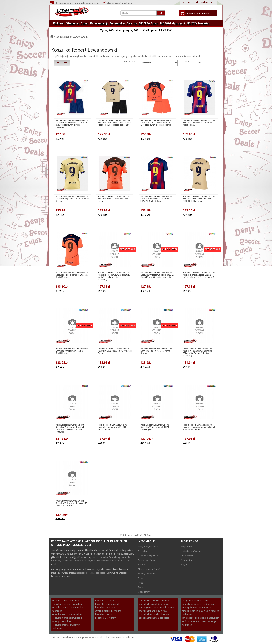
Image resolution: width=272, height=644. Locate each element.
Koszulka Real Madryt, (110, 557)
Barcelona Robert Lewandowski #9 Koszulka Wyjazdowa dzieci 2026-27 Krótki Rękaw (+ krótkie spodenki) (157, 275)
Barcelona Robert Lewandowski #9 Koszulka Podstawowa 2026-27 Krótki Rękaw (72, 351)
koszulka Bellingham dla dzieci (154, 618)
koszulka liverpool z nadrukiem (68, 614)
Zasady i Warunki (146, 574)
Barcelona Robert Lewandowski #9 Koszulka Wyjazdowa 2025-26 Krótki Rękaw (72, 199)
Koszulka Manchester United (76, 561)
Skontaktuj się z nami (148, 556)
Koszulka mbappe (104, 600)
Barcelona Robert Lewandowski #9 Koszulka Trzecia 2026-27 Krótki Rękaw (156, 351)
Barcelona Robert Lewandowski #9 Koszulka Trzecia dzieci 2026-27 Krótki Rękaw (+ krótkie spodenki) (199, 275)
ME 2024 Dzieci (149, 23)
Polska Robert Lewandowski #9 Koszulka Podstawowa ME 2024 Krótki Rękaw (113, 427)
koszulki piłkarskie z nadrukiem (198, 604)
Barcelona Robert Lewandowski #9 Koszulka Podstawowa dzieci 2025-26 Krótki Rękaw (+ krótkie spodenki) (72, 124)
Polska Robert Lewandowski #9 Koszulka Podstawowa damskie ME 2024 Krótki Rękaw (199, 427)
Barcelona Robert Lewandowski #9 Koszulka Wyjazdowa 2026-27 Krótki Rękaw (115, 351)
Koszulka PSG (117, 561)
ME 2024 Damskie (198, 23)
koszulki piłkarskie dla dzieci (91, 573)
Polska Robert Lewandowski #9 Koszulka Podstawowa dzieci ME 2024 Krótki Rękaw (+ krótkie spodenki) (198, 352)
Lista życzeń (187, 556)
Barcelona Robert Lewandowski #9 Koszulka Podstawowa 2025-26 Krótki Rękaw (199, 123)
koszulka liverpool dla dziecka (154, 604)
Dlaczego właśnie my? (149, 569)
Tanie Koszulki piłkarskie (101, 637)
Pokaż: (189, 62)
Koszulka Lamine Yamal (107, 604)
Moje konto (187, 547)
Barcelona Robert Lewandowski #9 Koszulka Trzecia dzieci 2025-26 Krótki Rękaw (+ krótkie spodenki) (156, 123)
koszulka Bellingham (106, 618)
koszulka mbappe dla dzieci (153, 611)
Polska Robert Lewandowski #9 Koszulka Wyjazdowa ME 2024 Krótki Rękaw (155, 427)
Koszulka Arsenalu (100, 561)
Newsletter (186, 560)
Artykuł (185, 565)
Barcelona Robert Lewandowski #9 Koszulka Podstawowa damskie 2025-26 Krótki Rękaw (156, 199)
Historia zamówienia (191, 551)
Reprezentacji (99, 23)
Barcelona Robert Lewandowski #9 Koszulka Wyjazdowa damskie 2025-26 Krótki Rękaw (199, 199)
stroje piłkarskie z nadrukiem (196, 607)
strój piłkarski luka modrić (108, 611)
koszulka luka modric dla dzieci (154, 614)
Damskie (132, 23)
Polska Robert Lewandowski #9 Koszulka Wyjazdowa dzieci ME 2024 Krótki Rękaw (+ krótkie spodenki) (70, 428)
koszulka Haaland (104, 614)
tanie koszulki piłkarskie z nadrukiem (201, 618)
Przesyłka (143, 551)
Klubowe (58, 23)
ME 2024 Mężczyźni (172, 23)
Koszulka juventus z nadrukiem (68, 604)
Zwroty (141, 565)
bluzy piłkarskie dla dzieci (195, 600)
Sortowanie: (129, 62)
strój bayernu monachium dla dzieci (156, 607)
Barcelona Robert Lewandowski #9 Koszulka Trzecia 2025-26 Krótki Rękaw (114, 199)
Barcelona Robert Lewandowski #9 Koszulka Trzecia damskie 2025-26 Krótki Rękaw (72, 275)
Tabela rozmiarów (147, 560)
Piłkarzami (72, 23)
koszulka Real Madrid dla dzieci (155, 600)
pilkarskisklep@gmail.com (117, 3)
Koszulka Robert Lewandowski (71, 37)
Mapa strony (144, 592)
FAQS (141, 583)
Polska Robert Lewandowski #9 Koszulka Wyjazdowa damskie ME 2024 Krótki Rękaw (71, 503)
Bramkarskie (117, 23)
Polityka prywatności (148, 547)
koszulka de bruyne (105, 607)
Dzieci (84, 23)
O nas (141, 578)
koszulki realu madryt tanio (65, 600)
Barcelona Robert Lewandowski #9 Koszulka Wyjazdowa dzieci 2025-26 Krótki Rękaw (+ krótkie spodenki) (115, 123)
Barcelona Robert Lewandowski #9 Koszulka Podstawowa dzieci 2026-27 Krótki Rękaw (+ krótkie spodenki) (114, 276)
